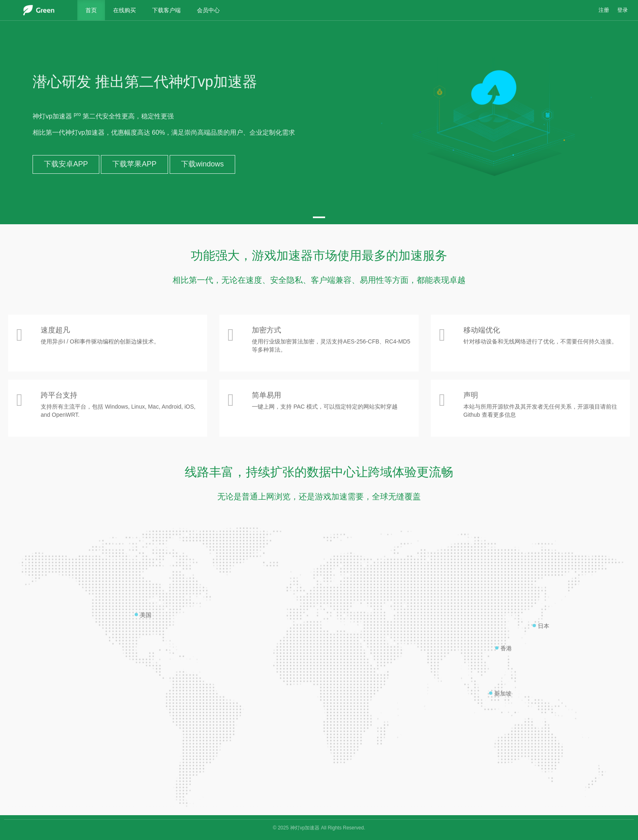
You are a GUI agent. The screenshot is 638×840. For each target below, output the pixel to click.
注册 (604, 10)
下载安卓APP (66, 164)
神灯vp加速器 (305, 828)
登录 (623, 10)
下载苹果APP (134, 164)
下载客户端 (166, 10)
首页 (91, 10)
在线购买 (125, 10)
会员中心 (208, 10)
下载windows (202, 164)
